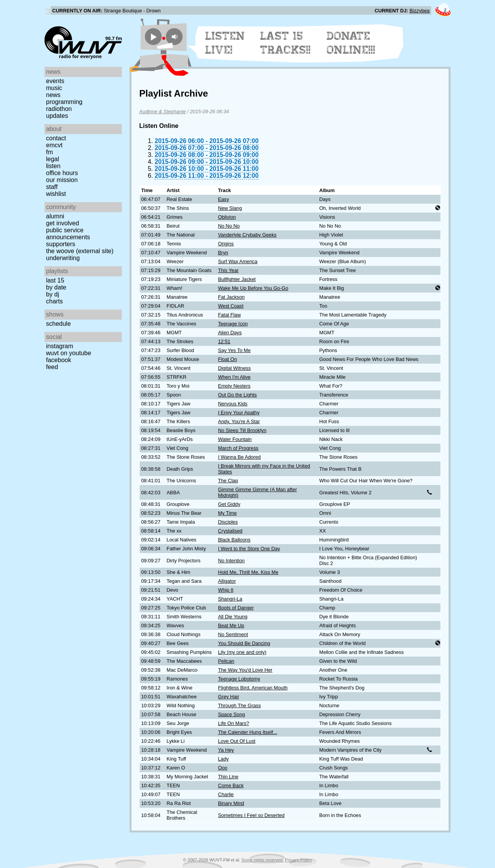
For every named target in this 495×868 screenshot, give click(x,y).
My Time (227, 513)
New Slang (230, 208)
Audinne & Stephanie (162, 111)
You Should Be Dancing (244, 643)
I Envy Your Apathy (239, 413)
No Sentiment (233, 634)
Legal (53, 159)
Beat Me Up (231, 625)
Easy (224, 199)
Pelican (226, 661)
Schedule (58, 324)
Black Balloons (234, 540)
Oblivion (227, 217)
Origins (226, 244)
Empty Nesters (234, 386)
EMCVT (54, 145)
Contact (56, 138)
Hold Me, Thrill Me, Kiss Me (248, 572)
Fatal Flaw (230, 315)
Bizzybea (420, 11)
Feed (52, 367)
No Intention (231, 561)
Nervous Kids (233, 404)
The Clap (228, 481)
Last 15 (55, 280)
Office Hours (62, 173)
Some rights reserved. (262, 860)
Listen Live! (225, 43)
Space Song (232, 714)
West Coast (231, 306)
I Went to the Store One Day (249, 549)
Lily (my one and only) (242, 652)
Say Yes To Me (234, 350)
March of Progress (238, 448)
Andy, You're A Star (239, 421)
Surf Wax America (238, 261)
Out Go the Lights (237, 395)
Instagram (60, 346)
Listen (53, 166)
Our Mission (62, 180)
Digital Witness (235, 368)
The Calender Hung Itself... (248, 732)
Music (54, 88)
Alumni (55, 216)
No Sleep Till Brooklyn (242, 430)
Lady (224, 759)
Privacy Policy (299, 860)
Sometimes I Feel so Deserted (251, 815)
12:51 (224, 341)
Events (55, 81)
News (53, 95)
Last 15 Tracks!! (286, 43)
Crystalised (230, 531)
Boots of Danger (236, 608)
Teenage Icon (233, 324)
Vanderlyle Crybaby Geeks (247, 235)
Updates (57, 116)
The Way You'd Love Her (245, 670)
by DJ (53, 294)
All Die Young (233, 617)
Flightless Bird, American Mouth (253, 688)
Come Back (231, 785)
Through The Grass (240, 705)
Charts (55, 301)
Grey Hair (229, 697)
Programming (64, 102)
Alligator (227, 581)
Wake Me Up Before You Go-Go (253, 288)
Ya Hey (226, 750)
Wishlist (56, 194)
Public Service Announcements (68, 234)
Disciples (228, 522)
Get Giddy (229, 504)
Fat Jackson (231, 297)
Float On (228, 359)
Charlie (226, 794)
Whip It (226, 590)
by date (56, 287)
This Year (228, 270)
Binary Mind (231, 803)
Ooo (223, 768)
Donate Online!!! (351, 43)
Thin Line (228, 777)
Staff (52, 187)
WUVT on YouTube (69, 353)
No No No (229, 226)
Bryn (223, 253)
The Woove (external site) (80, 251)
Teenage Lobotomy (239, 679)
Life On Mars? (234, 723)
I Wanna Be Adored (240, 457)
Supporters (61, 244)
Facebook (59, 360)
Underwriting (63, 258)
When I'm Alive (234, 377)
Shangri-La (230, 599)
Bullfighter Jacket (237, 279)
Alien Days (230, 333)
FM (49, 152)
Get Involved (62, 223)
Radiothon (59, 109)
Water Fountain (235, 439)
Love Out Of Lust (237, 741)
